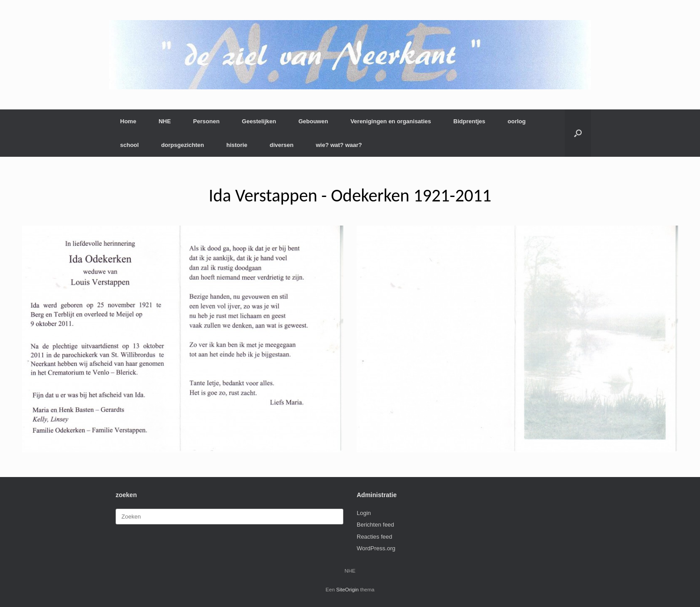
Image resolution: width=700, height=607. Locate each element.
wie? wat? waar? (339, 145)
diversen (281, 145)
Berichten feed (375, 525)
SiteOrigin (348, 590)
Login (364, 513)
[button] (578, 133)
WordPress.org (376, 548)
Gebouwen (313, 121)
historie (237, 145)
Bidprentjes (470, 121)
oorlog (517, 121)
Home (128, 121)
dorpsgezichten (183, 145)
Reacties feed (375, 537)
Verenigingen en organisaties (391, 121)
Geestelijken (259, 121)
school (129, 145)
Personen (206, 121)
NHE (165, 121)
